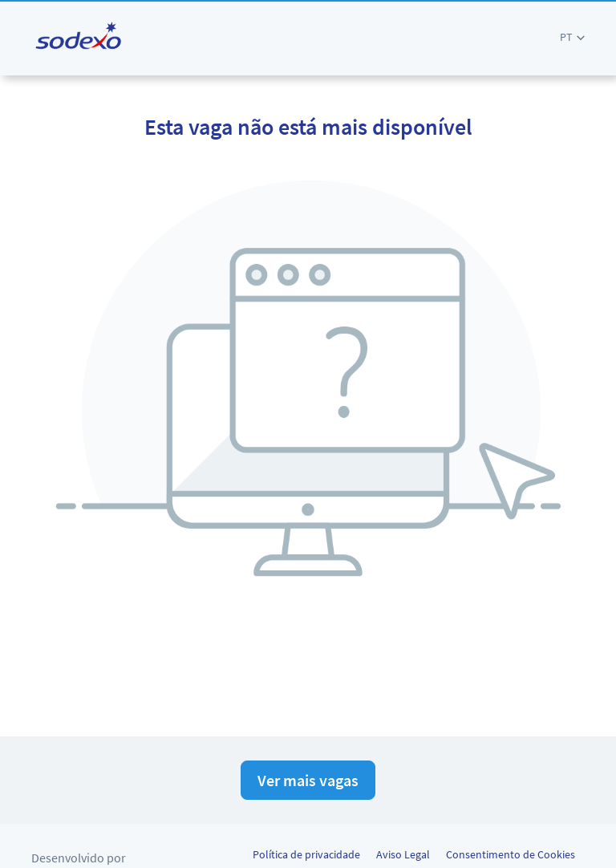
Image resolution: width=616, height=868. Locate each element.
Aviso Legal (403, 854)
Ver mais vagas (308, 780)
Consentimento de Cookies (511, 854)
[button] (572, 37)
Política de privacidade (306, 854)
